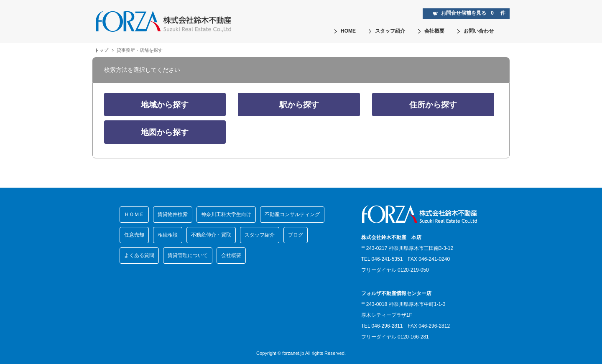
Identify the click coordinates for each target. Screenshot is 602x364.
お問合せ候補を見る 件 (469, 13)
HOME (345, 31)
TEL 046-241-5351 (382, 259)
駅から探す (299, 105)
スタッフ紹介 (387, 31)
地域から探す (165, 105)
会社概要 (431, 31)
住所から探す (433, 105)
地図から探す (165, 132)
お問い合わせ (475, 31)
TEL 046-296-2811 (382, 326)
